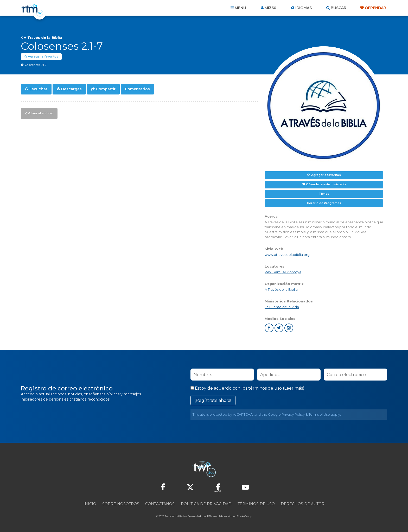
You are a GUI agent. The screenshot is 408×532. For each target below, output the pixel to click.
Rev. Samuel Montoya (283, 272)
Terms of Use (319, 414)
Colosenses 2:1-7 (36, 65)
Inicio (90, 504)
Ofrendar (375, 8)
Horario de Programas (324, 203)
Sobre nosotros (121, 504)
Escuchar (38, 89)
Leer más (294, 388)
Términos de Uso (256, 504)
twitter (279, 328)
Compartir (106, 89)
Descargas (71, 89)
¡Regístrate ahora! (213, 400)
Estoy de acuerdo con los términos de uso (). (248, 388)
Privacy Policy (293, 414)
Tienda (324, 194)
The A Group (244, 516)
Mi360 (270, 8)
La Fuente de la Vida (282, 307)
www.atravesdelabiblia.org (287, 255)
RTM (210, 516)
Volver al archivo (40, 113)
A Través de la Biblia (43, 37)
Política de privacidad (206, 504)
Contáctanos (160, 504)
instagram (289, 328)
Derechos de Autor (303, 504)
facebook (269, 328)
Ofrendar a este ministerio (326, 184)
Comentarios (137, 89)
